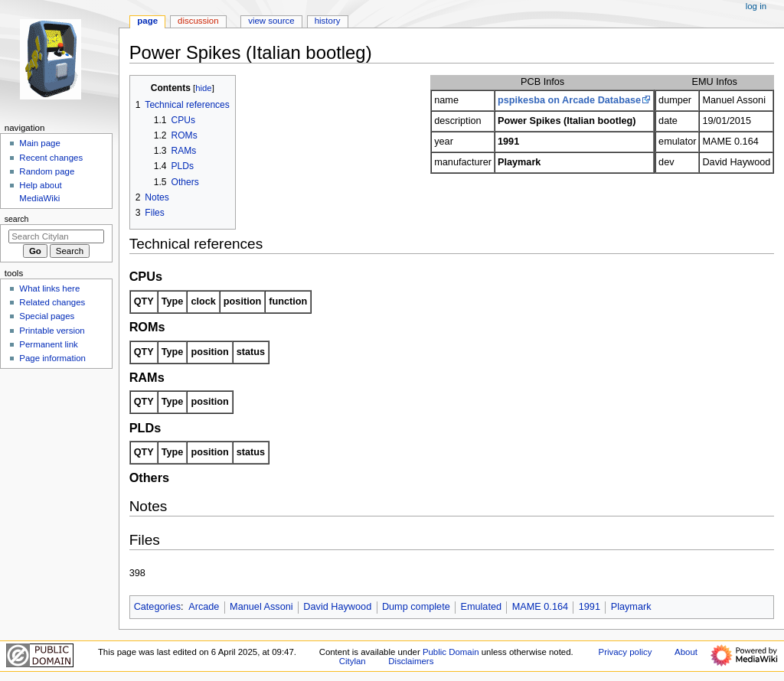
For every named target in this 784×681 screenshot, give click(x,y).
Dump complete (416, 607)
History (328, 21)
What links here (49, 288)
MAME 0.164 (540, 607)
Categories (157, 607)
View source (271, 21)
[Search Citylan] (56, 236)
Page (147, 21)
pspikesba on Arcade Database (569, 100)
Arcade (204, 607)
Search (17, 219)
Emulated (481, 607)
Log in (756, 6)
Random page (47, 171)
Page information (52, 358)
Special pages (47, 316)
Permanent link (48, 344)
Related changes (52, 302)
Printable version (52, 331)
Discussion (198, 21)
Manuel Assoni (261, 607)
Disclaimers (411, 661)
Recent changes (51, 158)
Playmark (631, 607)
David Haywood (337, 607)
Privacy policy (626, 652)
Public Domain (451, 652)
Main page (40, 143)
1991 (590, 607)
